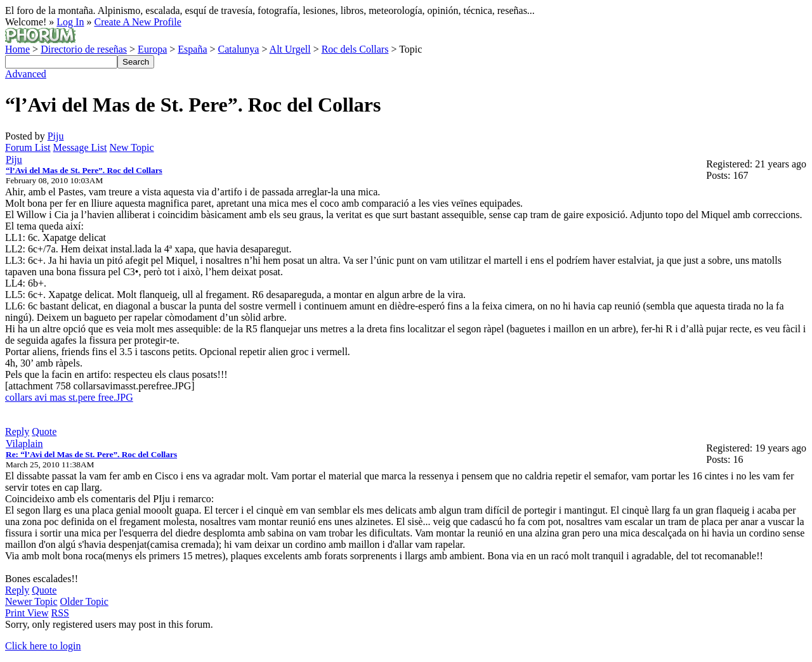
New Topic (131, 147)
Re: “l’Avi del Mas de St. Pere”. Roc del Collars (91, 454)
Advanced (26, 74)
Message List (80, 147)
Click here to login (43, 646)
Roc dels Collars (355, 49)
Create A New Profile (137, 22)
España (192, 49)
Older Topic (84, 601)
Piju (56, 136)
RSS (60, 613)
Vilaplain (24, 444)
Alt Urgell (290, 49)
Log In (70, 22)
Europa (152, 49)
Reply (17, 432)
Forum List (28, 147)
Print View (27, 613)
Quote (44, 432)
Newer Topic (31, 601)
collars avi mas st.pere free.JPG (69, 397)
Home (17, 49)
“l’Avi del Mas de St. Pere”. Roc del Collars (84, 170)
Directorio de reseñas (84, 49)
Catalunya (239, 49)
